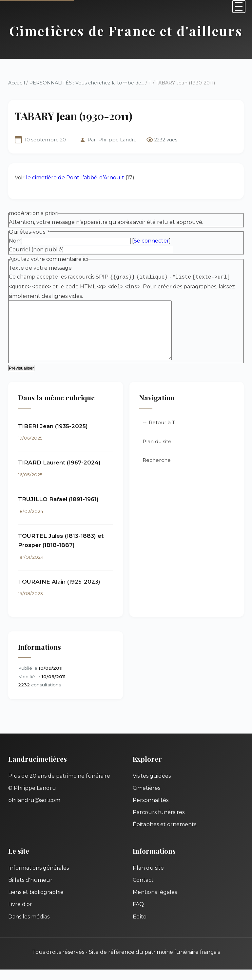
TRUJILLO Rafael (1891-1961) (58, 510)
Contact (143, 890)
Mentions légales (155, 903)
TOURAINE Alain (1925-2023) (59, 592)
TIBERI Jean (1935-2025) (53, 437)
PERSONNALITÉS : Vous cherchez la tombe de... (87, 83)
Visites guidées (152, 786)
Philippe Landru (117, 140)
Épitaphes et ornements (165, 835)
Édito (140, 927)
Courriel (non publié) (36, 250)
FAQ (138, 915)
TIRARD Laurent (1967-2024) (59, 473)
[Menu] (239, 7)
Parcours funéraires (159, 823)
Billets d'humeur (30, 890)
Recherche (157, 471)
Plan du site (157, 452)
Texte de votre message (40, 268)
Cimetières (146, 799)
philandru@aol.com (34, 811)
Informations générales (39, 878)
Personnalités (151, 811)
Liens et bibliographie (36, 903)
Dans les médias (29, 927)
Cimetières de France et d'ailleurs (126, 31)
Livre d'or (20, 915)
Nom (15, 241)
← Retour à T (159, 433)
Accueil (17, 83)
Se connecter (151, 241)
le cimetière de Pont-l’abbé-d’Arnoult (75, 178)
